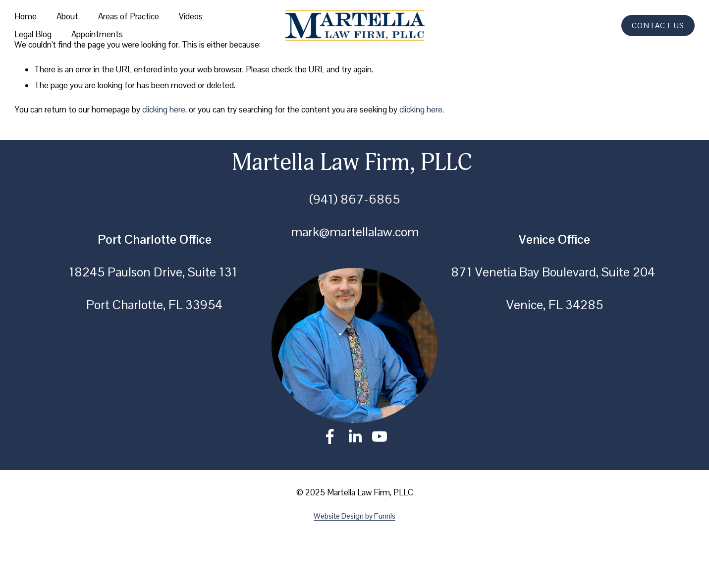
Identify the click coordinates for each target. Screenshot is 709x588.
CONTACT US (658, 26)
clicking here (164, 109)
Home (26, 16)
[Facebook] (330, 436)
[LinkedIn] (355, 436)
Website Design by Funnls (354, 516)
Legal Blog (33, 34)
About (67, 16)
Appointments (97, 34)
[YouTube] (380, 436)
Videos (191, 16)
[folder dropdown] (129, 17)
